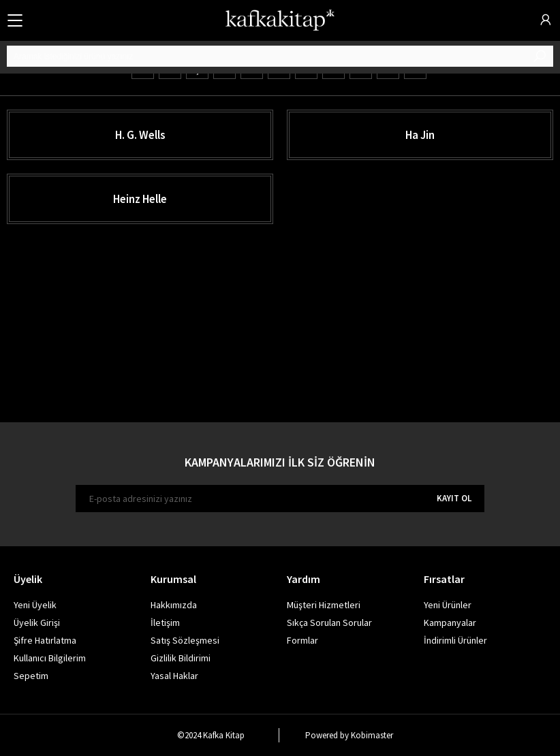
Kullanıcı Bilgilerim (50, 658)
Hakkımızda (174, 605)
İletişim (165, 623)
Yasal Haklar (174, 676)
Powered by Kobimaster (349, 735)
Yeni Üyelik (35, 605)
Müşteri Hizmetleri (324, 605)
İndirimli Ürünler (455, 640)
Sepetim (31, 676)
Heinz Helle (140, 199)
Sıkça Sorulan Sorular (329, 623)
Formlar (302, 640)
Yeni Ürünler (448, 605)
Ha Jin (420, 135)
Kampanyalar (450, 623)
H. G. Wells (140, 135)
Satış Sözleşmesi (185, 640)
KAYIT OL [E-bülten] (454, 498)
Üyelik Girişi (37, 623)
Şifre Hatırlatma (45, 640)
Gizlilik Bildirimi (181, 658)
